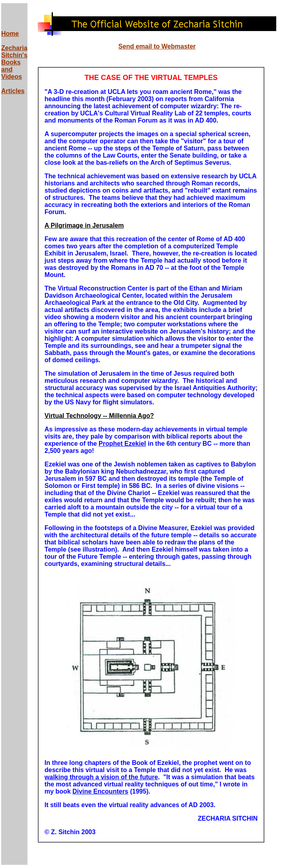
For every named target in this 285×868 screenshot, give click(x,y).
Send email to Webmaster (157, 46)
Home (10, 34)
